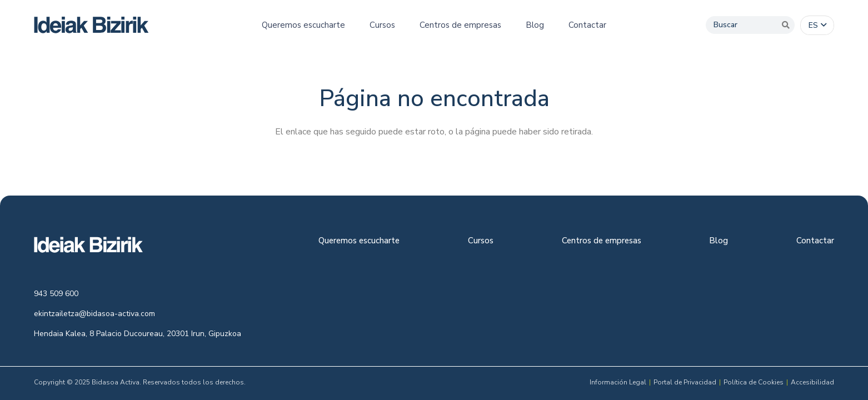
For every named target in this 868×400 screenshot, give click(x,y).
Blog (719, 241)
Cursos (481, 241)
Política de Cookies (754, 382)
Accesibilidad (812, 382)
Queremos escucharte (359, 241)
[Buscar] (750, 25)
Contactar (815, 241)
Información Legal (618, 382)
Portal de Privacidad (685, 382)
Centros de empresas (602, 241)
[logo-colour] (91, 25)
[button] (817, 26)
